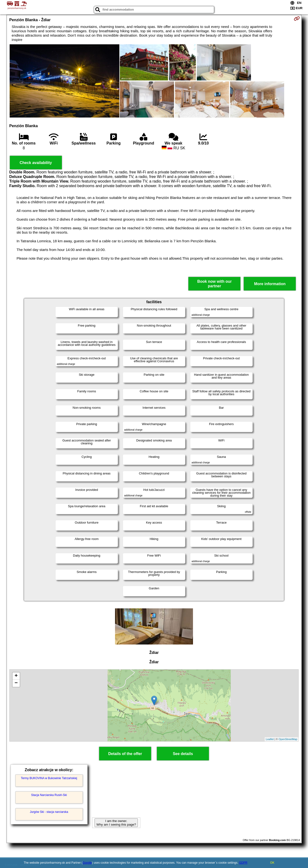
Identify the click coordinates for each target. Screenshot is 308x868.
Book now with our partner (215, 284)
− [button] (16, 683)
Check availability (36, 163)
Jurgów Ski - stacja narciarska (49, 812)
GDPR (243, 863)
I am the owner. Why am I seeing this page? (116, 823)
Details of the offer (125, 754)
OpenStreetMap (288, 739)
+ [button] (16, 676)
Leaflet (270, 739)
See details (183, 754)
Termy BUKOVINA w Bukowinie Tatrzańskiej (49, 778)
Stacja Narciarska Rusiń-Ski (49, 795)
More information (270, 284)
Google (87, 863)
